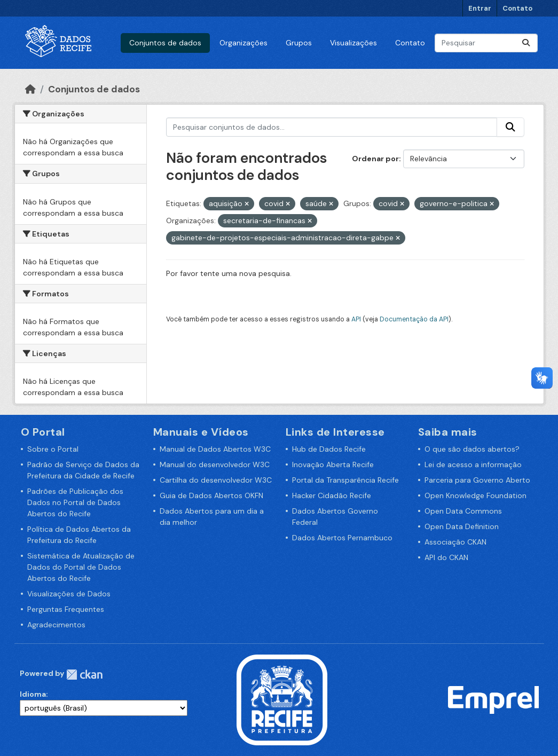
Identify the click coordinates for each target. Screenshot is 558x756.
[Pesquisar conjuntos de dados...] (486, 43)
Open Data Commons (463, 511)
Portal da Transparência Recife (345, 480)
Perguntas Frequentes (66, 609)
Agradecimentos (56, 625)
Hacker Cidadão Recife (332, 495)
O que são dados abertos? (472, 449)
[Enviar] (526, 43)
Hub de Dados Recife (329, 449)
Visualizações (353, 43)
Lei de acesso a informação (473, 464)
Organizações (243, 43)
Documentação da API (414, 319)
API (356, 319)
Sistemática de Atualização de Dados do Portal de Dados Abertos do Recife (81, 567)
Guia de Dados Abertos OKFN (211, 495)
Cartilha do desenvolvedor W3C (216, 480)
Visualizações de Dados (69, 594)
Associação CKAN (455, 542)
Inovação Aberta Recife (333, 464)
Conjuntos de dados (165, 43)
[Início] (30, 89)
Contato (517, 8)
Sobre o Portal (53, 449)
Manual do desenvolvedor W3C (215, 464)
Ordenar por (375, 159)
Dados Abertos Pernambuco (342, 538)
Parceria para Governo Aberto (477, 480)
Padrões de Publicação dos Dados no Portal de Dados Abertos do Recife (75, 502)
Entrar (480, 8)
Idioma (33, 694)
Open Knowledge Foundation (476, 495)
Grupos (299, 43)
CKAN (84, 675)
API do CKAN (446, 557)
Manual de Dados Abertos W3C (215, 449)
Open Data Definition (462, 526)
